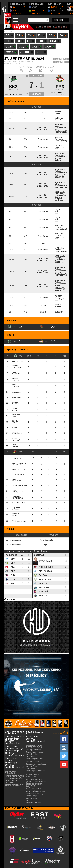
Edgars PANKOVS (16, 373)
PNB (12, 575)
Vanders (43, 583)
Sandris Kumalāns (59, 138)
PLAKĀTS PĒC (61, 62)
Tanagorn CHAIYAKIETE (17, 433)
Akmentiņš (45, 579)
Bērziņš (43, 591)
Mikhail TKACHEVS (19, 470)
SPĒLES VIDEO (30, 69)
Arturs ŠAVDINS (18, 474)
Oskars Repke (61, 133)
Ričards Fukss (16, 94)
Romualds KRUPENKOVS (17, 497)
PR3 (17, 452)
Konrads (44, 587)
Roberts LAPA (17, 428)
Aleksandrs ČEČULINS (16, 508)
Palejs (43, 575)
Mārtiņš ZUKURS (15, 386)
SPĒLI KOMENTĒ (52, 69)
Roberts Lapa (60, 125)
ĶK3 (18, 356)
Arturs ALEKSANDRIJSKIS (19, 521)
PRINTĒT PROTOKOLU (41, 69)
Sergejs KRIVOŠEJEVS (17, 491)
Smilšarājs (45, 571)
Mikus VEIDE (17, 398)
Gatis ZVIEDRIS (16, 446)
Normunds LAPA (16, 416)
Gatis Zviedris (59, 112)
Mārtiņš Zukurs (58, 159)
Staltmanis (45, 561)
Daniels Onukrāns (60, 93)
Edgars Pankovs (59, 227)
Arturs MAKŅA (17, 361)
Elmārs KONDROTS (16, 458)
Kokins (43, 595)
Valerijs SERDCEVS (19, 486)
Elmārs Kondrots (59, 119)
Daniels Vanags (60, 257)
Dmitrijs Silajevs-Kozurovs (59, 199)
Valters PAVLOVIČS (16, 439)
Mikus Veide (60, 174)
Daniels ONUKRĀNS (16, 480)
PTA (12, 567)
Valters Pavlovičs (59, 130)
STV (12, 559)
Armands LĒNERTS (16, 379)
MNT (12, 563)
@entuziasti (10, 599)
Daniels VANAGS (15, 403)
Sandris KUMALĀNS (16, 367)
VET (41, 52)
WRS (13, 571)
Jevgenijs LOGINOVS (16, 515)
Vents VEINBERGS (19, 503)
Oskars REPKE (15, 409)
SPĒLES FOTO (21, 69)
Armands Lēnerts (60, 183)
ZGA (12, 579)
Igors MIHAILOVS (16, 392)
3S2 (12, 583)
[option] (17, 9)
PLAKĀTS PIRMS (61, 59)
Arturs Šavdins (58, 296)
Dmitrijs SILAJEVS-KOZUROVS (19, 464)
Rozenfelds (46, 567)
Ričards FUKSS (15, 422)
